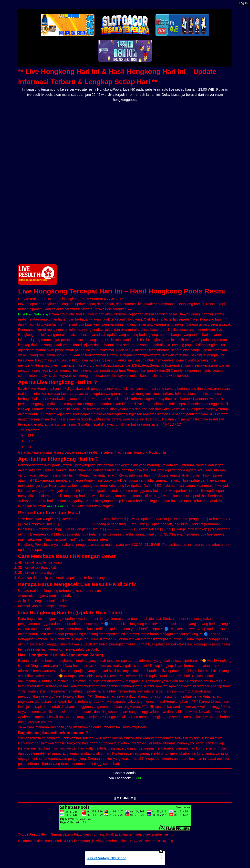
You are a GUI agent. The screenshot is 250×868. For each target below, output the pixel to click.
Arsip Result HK (59, 506)
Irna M (136, 778)
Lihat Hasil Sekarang (34, 314)
